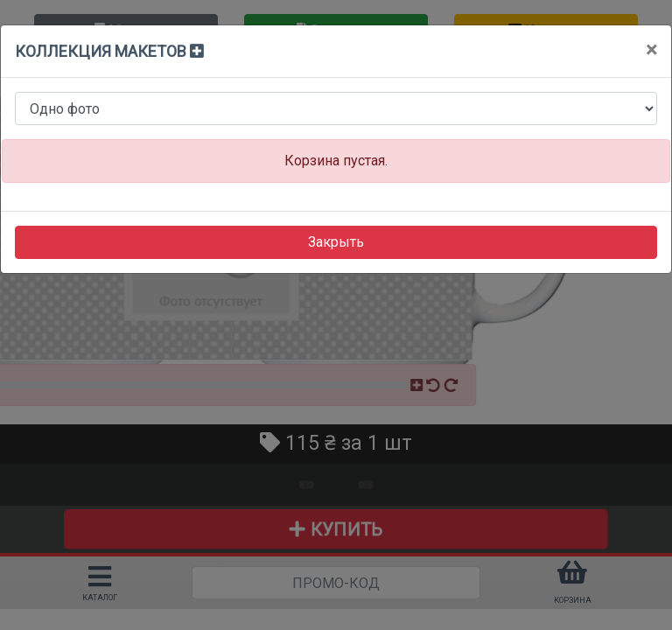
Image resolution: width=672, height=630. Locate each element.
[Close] (651, 50)
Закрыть (336, 242)
